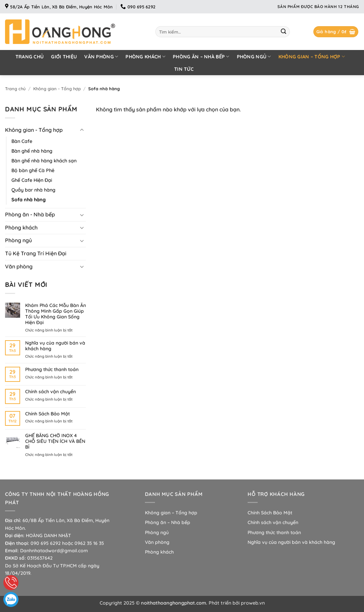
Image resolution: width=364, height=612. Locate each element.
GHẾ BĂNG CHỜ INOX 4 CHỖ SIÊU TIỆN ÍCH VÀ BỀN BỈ (55, 441)
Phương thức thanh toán (52, 370)
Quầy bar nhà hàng (33, 190)
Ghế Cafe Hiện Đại (32, 180)
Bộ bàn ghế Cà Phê (33, 170)
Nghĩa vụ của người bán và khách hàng (55, 346)
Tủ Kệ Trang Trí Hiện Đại (36, 253)
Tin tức (184, 69)
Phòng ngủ (254, 57)
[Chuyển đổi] (82, 130)
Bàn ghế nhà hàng (32, 151)
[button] (336, 32)
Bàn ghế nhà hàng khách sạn (44, 161)
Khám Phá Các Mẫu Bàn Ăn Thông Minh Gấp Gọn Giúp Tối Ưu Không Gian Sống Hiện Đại (56, 314)
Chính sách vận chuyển (50, 392)
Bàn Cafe (22, 141)
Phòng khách (145, 57)
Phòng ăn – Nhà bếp (201, 57)
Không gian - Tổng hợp (57, 89)
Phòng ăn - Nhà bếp (30, 214)
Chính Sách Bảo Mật (47, 414)
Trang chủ (30, 57)
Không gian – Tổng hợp (312, 57)
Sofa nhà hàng (29, 200)
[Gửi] (283, 32)
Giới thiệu (64, 57)
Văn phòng (101, 57)
